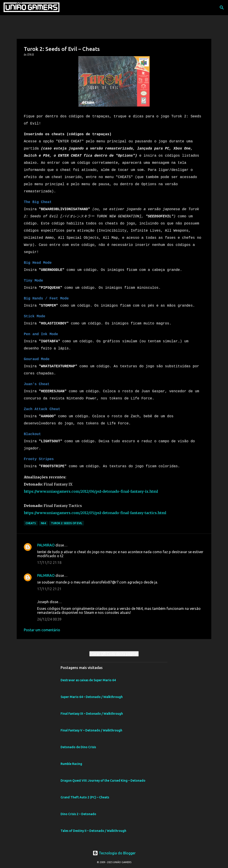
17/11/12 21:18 (49, 562)
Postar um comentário (42, 629)
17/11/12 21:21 (49, 588)
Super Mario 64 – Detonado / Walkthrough (92, 696)
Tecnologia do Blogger (114, 853)
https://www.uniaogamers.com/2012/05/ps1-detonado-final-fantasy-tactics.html (95, 512)
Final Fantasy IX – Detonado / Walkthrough (92, 713)
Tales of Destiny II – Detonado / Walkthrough (93, 830)
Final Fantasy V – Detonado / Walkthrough (91, 730)
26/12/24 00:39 (49, 619)
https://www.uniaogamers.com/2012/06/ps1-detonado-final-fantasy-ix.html (91, 491)
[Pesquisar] (222, 8)
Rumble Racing (71, 763)
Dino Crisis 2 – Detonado (78, 814)
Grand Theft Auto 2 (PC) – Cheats (85, 797)
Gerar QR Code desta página (114, 653)
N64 (43, 523)
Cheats (31, 523)
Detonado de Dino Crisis (78, 747)
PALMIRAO (46, 545)
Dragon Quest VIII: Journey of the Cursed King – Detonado (103, 780)
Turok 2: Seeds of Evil (67, 523)
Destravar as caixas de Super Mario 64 (88, 680)
